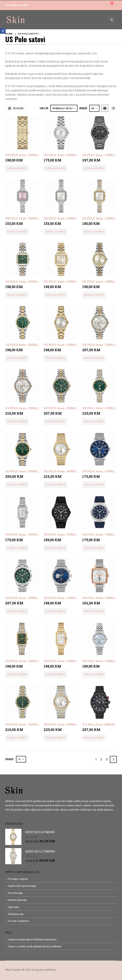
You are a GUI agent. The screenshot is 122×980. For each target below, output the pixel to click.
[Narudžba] (64, 108)
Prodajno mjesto (18, 879)
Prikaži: (83, 108)
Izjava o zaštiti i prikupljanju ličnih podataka (35, 946)
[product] (22, 133)
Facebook (3, 31)
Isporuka (14, 907)
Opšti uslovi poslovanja (22, 886)
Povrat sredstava (19, 921)
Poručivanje (15, 893)
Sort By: (44, 108)
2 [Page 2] (101, 759)
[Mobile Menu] (112, 20)
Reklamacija (16, 914)
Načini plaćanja (17, 900)
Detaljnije (12, 814)
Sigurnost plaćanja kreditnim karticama (32, 939)
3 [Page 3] (107, 759)
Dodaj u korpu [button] (17, 168)
